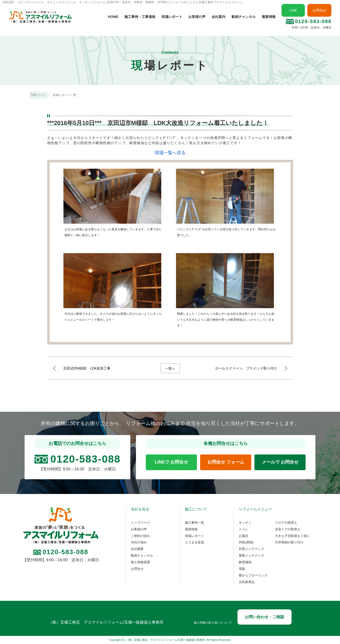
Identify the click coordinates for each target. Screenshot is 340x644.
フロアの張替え (286, 523)
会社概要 (137, 549)
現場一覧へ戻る (170, 153)
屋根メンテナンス (251, 556)
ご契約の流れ (140, 536)
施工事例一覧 (194, 523)
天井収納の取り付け (289, 542)
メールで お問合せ (280, 462)
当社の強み (139, 542)
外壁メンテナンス (251, 549)
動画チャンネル (244, 17)
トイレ (244, 529)
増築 (242, 569)
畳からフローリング (253, 575)
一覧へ (170, 369)
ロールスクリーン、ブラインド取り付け (246, 368)
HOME (113, 17)
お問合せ (319, 10)
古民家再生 (247, 582)
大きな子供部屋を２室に (292, 536)
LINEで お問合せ (171, 462)
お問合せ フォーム (226, 462)
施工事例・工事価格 (140, 17)
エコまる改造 (194, 542)
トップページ (140, 523)
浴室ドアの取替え (288, 529)
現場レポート (172, 17)
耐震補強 (245, 562)
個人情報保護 (140, 562)
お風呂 (244, 536)
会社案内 (219, 17)
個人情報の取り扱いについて (213, 623)
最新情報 (269, 17)
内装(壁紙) (246, 542)
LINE (293, 10)
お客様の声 (197, 17)
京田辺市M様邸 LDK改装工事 (87, 368)
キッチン (245, 523)
